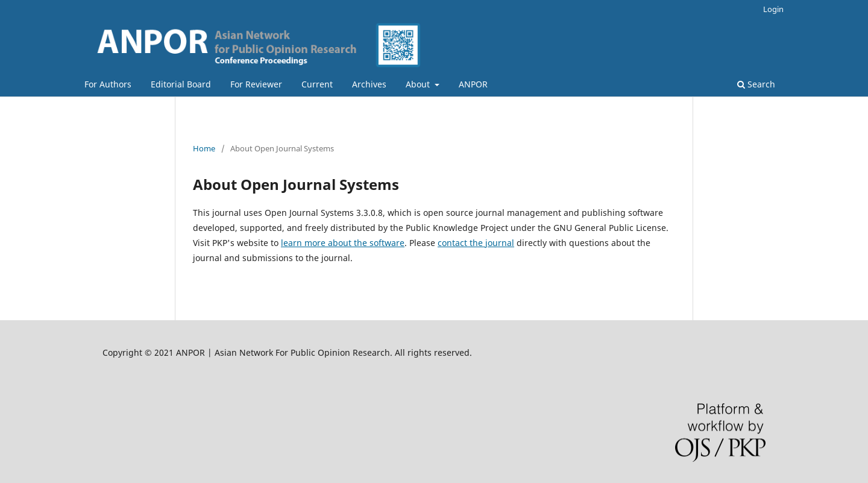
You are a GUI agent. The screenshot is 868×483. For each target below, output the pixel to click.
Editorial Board (181, 84)
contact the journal (476, 243)
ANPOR (473, 84)
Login (773, 9)
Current (317, 84)
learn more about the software (343, 243)
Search (756, 84)
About (419, 84)
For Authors (108, 84)
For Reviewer (256, 84)
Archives (369, 84)
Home (204, 148)
